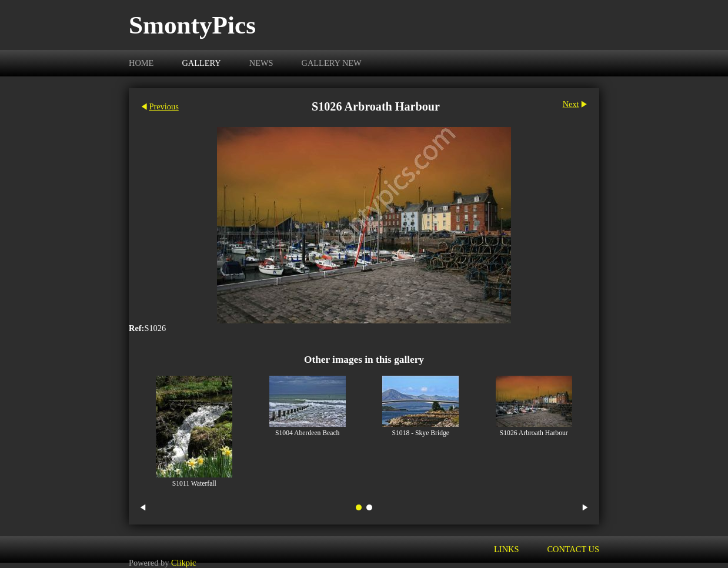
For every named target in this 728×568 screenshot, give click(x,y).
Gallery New (332, 63)
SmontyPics (192, 25)
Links (506, 549)
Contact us (573, 549)
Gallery (201, 63)
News (261, 63)
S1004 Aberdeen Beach (307, 433)
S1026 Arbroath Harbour (534, 433)
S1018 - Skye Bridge (421, 433)
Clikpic (183, 563)
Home (141, 63)
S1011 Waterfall (194, 484)
